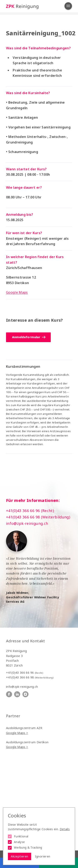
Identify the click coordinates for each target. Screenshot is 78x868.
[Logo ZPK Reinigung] (22, 6)
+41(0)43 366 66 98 (30, 677)
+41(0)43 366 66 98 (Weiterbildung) (38, 517)
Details (65, 829)
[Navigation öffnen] (68, 6)
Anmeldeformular (28, 337)
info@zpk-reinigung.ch (27, 523)
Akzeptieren (19, 856)
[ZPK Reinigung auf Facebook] (9, 694)
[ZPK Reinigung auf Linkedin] (17, 694)
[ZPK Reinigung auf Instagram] (25, 694)
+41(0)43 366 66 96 (25, 673)
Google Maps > (17, 733)
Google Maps (17, 292)
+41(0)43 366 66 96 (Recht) (30, 511)
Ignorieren (43, 856)
